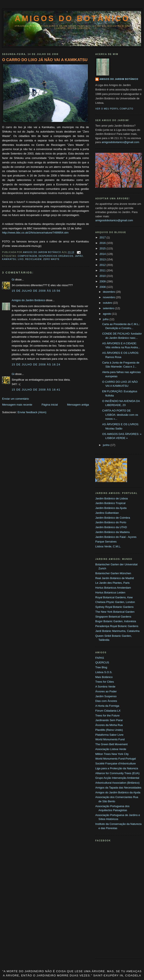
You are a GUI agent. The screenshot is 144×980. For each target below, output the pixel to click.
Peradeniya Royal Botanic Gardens (117, 626)
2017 (103, 237)
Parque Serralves (106, 542)
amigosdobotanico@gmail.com (120, 142)
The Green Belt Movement (111, 744)
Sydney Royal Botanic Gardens (114, 607)
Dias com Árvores (106, 701)
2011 (103, 270)
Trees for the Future (107, 716)
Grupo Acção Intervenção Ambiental (117, 778)
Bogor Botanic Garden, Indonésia (116, 621)
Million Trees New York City (112, 754)
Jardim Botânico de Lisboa (111, 498)
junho (107, 445)
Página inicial (50, 405)
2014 (103, 254)
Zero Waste (51, 259)
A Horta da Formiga (107, 706)
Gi (13, 280)
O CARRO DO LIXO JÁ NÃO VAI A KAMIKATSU (45, 60)
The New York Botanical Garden (115, 612)
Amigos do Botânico (72, 18)
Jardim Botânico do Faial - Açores (116, 537)
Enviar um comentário (15, 399)
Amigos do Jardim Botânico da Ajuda (118, 792)
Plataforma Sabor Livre (109, 735)
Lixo (21, 259)
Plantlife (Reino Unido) (109, 730)
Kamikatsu (9, 259)
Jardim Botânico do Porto (111, 522)
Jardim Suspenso (106, 696)
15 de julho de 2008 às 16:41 (36, 390)
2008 (103, 287)
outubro (108, 303)
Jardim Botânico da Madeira (112, 532)
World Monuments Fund (110, 739)
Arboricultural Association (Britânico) (117, 783)
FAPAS (100, 658)
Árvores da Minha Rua (109, 725)
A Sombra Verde (105, 687)
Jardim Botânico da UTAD (111, 527)
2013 (103, 259)
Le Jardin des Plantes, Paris (112, 583)
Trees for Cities (105, 682)
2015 (103, 248)
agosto (107, 314)
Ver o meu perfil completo (114, 109)
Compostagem (27, 256)
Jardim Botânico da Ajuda (111, 508)
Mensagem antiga (78, 405)
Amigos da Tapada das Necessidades (118, 788)
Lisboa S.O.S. (104, 672)
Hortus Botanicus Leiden (110, 593)
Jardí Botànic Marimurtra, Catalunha (117, 631)
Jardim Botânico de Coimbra (113, 518)
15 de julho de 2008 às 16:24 (36, 364)
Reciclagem (33, 259)
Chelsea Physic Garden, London (115, 602)
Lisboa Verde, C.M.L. (108, 546)
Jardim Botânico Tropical (110, 503)
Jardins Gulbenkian (107, 513)
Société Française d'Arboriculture (116, 763)
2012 (103, 265)
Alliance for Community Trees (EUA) (117, 773)
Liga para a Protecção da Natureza (117, 768)
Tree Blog (101, 667)
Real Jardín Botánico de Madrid (115, 578)
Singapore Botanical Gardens (113, 617)
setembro (109, 308)
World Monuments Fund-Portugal (116, 759)
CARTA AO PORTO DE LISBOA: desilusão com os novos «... (120, 415)
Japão (79, 256)
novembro (109, 297)
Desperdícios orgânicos (56, 256)
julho (106, 319)
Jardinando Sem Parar (109, 720)
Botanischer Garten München (113, 573)
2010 (103, 276)
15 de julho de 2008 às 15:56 (36, 291)
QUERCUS (102, 662)
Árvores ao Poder (106, 691)
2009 (103, 281)
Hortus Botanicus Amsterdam (113, 588)
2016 (103, 243)
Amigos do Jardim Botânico (28, 300)
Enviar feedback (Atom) (32, 412)
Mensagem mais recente (17, 405)
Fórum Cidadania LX (108, 711)
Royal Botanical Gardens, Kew (114, 597)
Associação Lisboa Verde (111, 749)
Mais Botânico (104, 677)
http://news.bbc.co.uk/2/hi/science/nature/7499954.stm (35, 233)
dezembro (109, 292)
